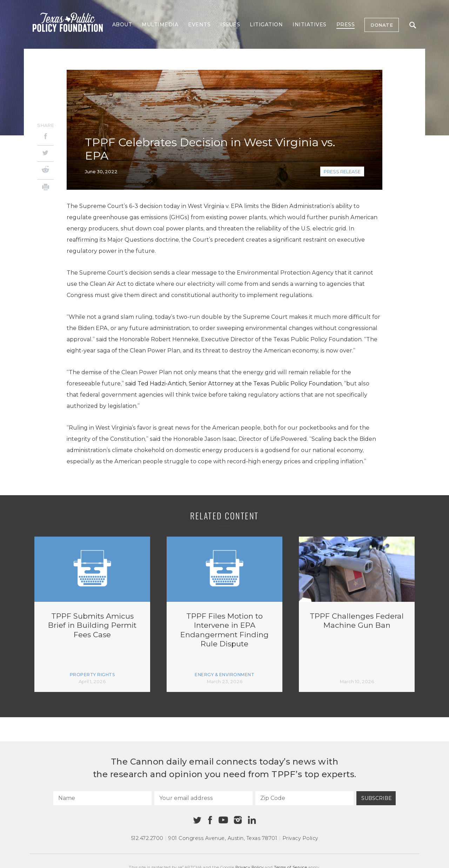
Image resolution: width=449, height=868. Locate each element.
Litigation (266, 25)
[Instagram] (238, 820)
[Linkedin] (252, 820)
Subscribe (377, 798)
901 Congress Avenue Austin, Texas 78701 (223, 838)
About (122, 25)
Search (413, 25)
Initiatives (310, 25)
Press (346, 25)
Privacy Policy (300, 838)
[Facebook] (45, 137)
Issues (230, 25)
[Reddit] (45, 170)
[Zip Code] (304, 798)
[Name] (102, 798)
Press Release (342, 171)
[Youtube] (223, 820)
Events (199, 25)
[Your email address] (203, 798)
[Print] (45, 188)
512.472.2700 (147, 838)
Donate (382, 25)
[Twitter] (45, 153)
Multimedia (160, 25)
